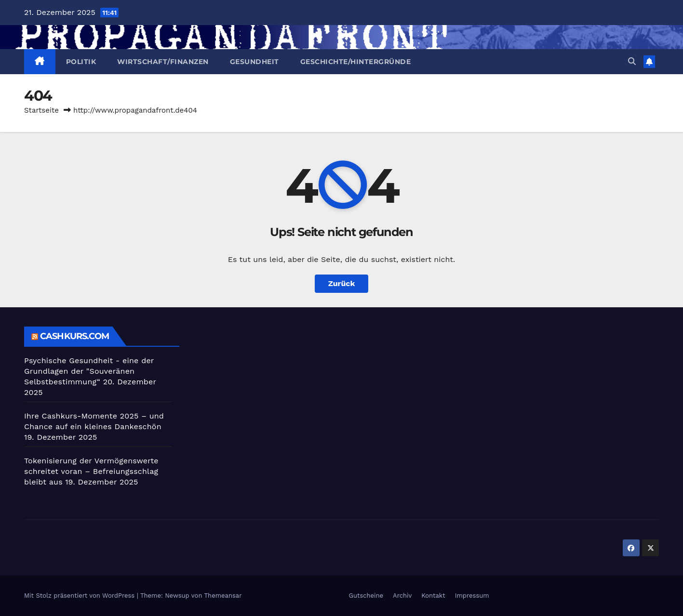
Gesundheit (254, 62)
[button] (632, 61)
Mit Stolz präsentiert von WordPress (80, 596)
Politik (81, 62)
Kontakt (433, 596)
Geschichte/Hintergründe (356, 62)
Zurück (342, 283)
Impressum (472, 596)
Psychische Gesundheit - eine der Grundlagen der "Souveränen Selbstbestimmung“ (89, 371)
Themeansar (223, 596)
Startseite (41, 110)
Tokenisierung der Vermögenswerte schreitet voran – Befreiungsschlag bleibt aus (91, 471)
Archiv (402, 596)
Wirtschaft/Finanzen (163, 62)
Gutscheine (366, 596)
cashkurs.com (74, 336)
